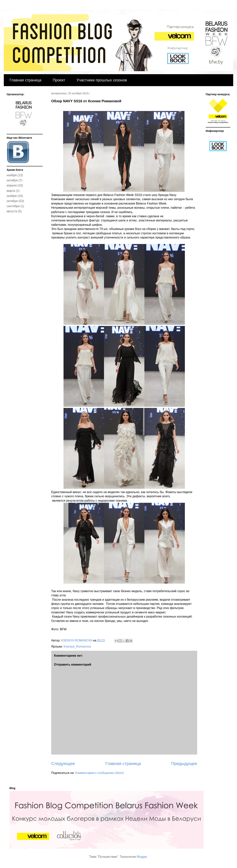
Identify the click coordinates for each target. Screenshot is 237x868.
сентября (13, 206)
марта (11, 191)
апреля (12, 185)
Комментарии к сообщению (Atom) (100, 773)
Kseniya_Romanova (77, 646)
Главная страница (25, 80)
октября (12, 180)
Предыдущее (184, 764)
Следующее (63, 764)
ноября (12, 175)
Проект (59, 80)
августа (12, 211)
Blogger (142, 857)
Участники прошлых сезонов (102, 80)
